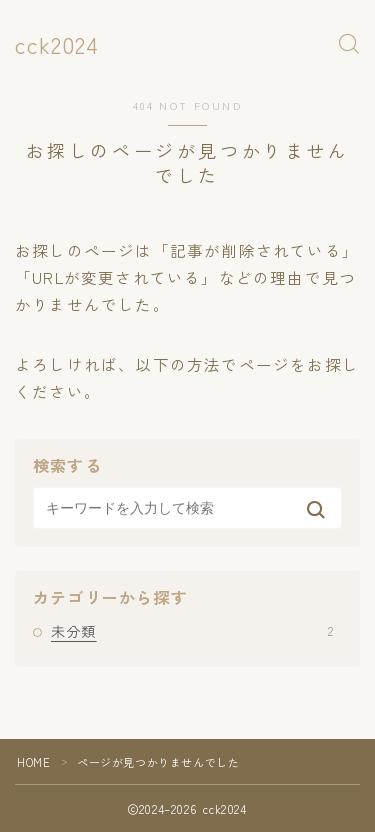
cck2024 (57, 44)
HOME (33, 762)
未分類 (192, 631)
